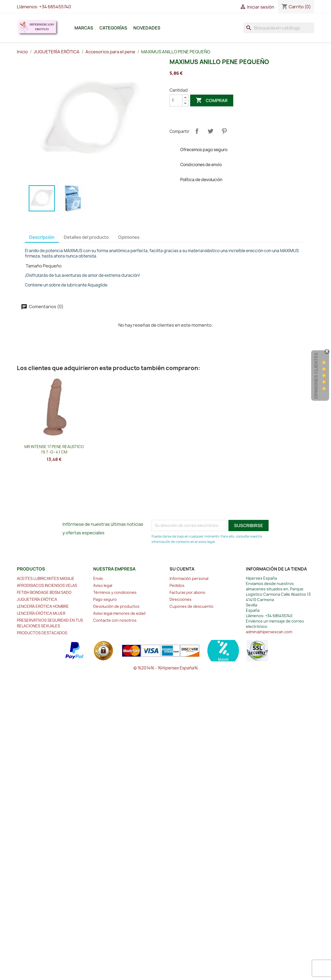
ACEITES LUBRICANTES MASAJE (46, 578)
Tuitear (210, 131)
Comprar (212, 100)
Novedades (147, 28)
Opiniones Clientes (316, 376)
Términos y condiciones (115, 592)
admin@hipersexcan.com (269, 632)
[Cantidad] (176, 100)
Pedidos (177, 585)
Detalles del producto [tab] (86, 237)
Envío (98, 578)
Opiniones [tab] (129, 237)
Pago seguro (105, 599)
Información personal (189, 578)
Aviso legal (103, 585)
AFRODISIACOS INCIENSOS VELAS (47, 585)
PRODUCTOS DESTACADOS (42, 633)
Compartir (197, 131)
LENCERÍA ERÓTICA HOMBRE (43, 606)
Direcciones (180, 599)
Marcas (84, 28)
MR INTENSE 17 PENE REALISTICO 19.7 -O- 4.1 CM (54, 449)
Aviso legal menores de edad (119, 613)
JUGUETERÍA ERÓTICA (37, 599)
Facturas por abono (187, 592)
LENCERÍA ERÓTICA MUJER (41, 613)
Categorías (113, 28)
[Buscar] (279, 28)
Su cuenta (182, 569)
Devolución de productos (116, 606)
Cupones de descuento (191, 606)
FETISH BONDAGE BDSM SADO (44, 592)
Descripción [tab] (42, 237)
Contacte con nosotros (115, 620)
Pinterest (224, 131)
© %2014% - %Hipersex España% (166, 668)
